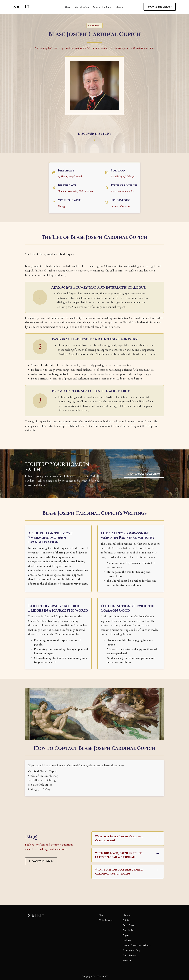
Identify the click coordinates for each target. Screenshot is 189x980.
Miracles (127, 960)
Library (126, 915)
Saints (126, 920)
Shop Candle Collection (144, 474)
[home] (22, 7)
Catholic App (82, 7)
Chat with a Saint (102, 7)
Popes (126, 935)
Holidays (127, 940)
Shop (68, 7)
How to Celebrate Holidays (137, 945)
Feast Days (128, 925)
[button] (120, 7)
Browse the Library (160, 7)
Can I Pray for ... (131, 955)
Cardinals (128, 930)
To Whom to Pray (132, 950)
